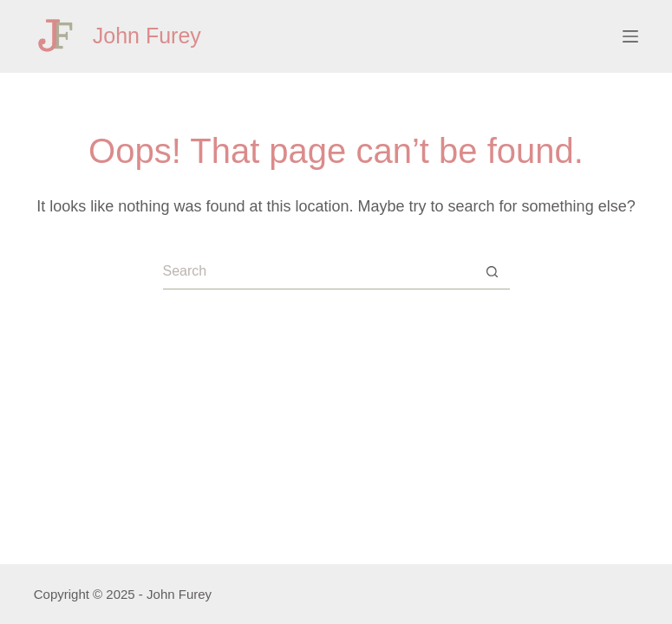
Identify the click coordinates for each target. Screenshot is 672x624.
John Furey (147, 36)
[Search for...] (319, 272)
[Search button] (493, 272)
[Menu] (630, 36)
